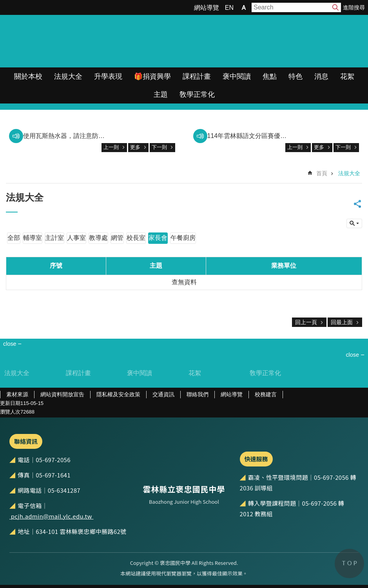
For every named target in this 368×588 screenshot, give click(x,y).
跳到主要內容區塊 (4, 4)
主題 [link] (161, 94)
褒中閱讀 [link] (237, 76)
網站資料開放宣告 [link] (62, 394)
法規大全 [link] (68, 76)
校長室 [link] (136, 238)
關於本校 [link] (28, 76)
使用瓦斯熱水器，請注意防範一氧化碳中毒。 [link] (65, 136)
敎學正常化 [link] (197, 94)
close (352, 355)
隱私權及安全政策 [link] (118, 394)
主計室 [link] (54, 238)
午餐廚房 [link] (183, 238)
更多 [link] (135, 147)
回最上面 (342, 322)
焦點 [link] (270, 76)
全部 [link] (14, 238)
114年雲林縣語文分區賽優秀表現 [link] (249, 136)
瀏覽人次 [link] (10, 412)
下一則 (159, 147)
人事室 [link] (76, 238)
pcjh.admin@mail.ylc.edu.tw (52, 516)
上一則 (111, 147)
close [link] (10, 344)
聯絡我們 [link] (198, 394)
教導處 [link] (98, 238)
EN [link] (229, 8)
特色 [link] (295, 76)
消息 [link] (321, 76)
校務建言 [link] (266, 394)
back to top (349, 563)
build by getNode (354, 223)
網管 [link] (117, 238)
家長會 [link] (158, 238)
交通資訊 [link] (163, 394)
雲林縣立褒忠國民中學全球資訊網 (82, 41)
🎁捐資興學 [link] (152, 76)
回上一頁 (306, 322)
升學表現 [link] (108, 76)
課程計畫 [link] (197, 76)
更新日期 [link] (10, 403)
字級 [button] (244, 7)
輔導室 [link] (33, 238)
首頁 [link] (322, 173)
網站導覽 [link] (207, 8)
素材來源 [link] (17, 394)
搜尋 (335, 7)
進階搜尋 (354, 7)
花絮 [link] (347, 76)
